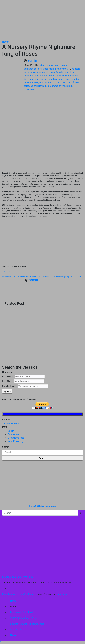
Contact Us (16, 630)
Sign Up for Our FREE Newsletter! (27, 624)
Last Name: (8, 381)
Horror (5, 42)
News (13, 635)
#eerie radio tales (46, 72)
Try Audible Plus (10, 424)
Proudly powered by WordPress (18, 594)
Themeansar (62, 594)
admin (32, 60)
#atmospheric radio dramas (55, 65)
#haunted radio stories (35, 76)
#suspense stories (51, 83)
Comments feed (16, 438)
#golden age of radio (66, 72)
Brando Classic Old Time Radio (18, 577)
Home (13, 601)
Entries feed (14, 434)
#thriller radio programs (46, 86)
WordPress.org (15, 441)
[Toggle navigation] (45, 36)
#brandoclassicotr (33, 69)
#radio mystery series (60, 79)
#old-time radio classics (36, 79)
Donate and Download (21, 612)
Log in (11, 431)
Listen (13, 607)
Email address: (10, 386)
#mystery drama (70, 76)
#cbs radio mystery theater (57, 69)
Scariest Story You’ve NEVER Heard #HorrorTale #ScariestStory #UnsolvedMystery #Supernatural (42, 276)
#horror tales (54, 76)
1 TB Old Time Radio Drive (23, 618)
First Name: (8, 377)
